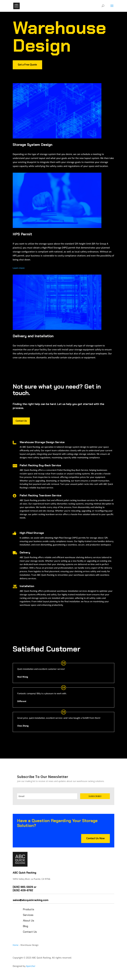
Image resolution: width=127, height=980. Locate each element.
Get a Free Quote (27, 65)
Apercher (31, 966)
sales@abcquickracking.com (31, 900)
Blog (26, 926)
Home (16, 945)
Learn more (19, 268)
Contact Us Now (96, 838)
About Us (29, 921)
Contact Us (21, 421)
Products (29, 909)
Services (28, 915)
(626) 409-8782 (23, 890)
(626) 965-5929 (23, 887)
